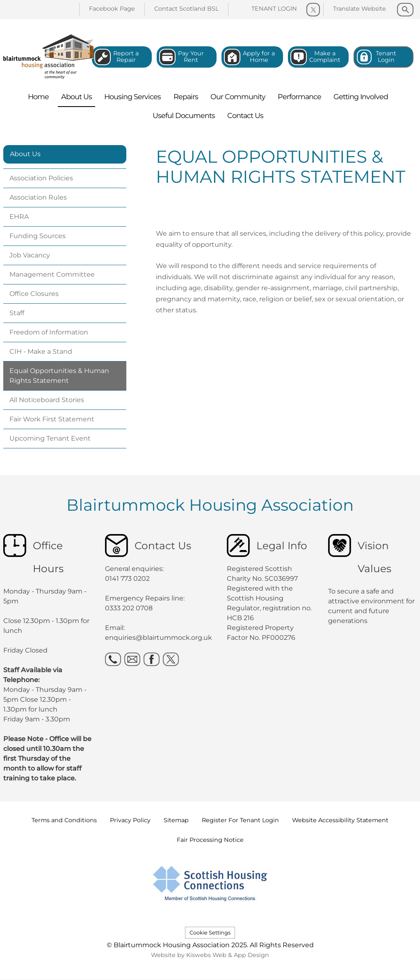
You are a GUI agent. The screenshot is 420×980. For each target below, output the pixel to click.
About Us (25, 154)
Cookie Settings (210, 933)
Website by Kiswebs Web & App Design (210, 955)
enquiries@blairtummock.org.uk (159, 638)
